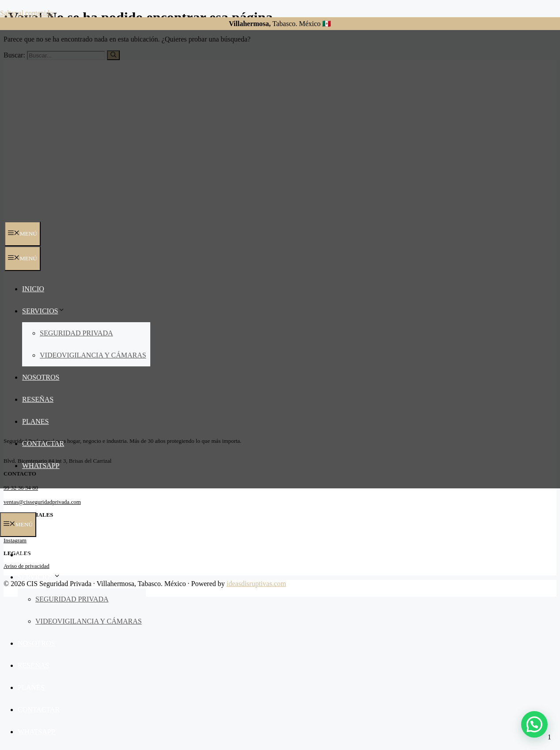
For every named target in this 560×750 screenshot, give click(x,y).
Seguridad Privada (76, 333)
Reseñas (38, 399)
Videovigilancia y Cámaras (93, 355)
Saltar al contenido (27, 13)
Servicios (44, 311)
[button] (534, 724)
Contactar (43, 444)
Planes (35, 421)
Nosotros (41, 377)
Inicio (33, 289)
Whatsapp (41, 466)
